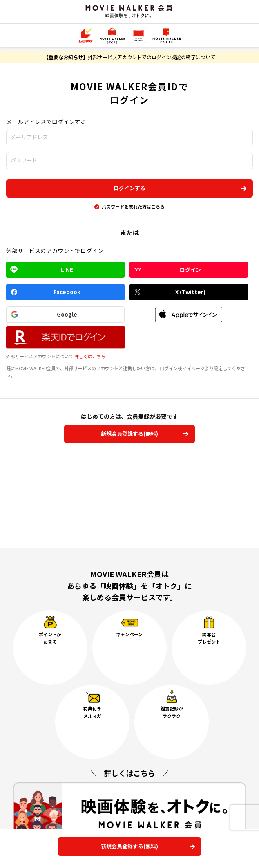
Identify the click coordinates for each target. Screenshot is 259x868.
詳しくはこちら (90, 356)
